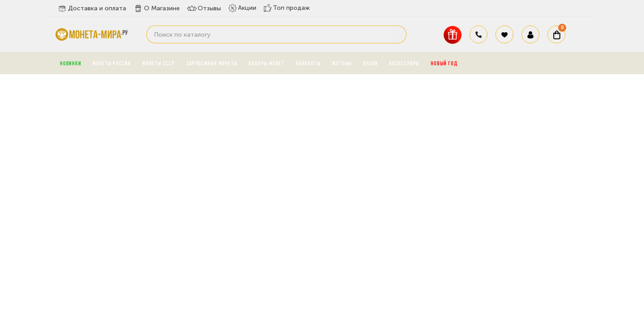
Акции (242, 8)
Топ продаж (287, 8)
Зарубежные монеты (212, 63)
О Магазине (157, 8)
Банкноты (308, 63)
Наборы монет (267, 63)
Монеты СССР (159, 63)
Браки (371, 63)
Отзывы (204, 8)
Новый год (444, 63)
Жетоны (342, 63)
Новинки (71, 63)
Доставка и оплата (92, 8)
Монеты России (112, 63)
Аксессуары (404, 63)
